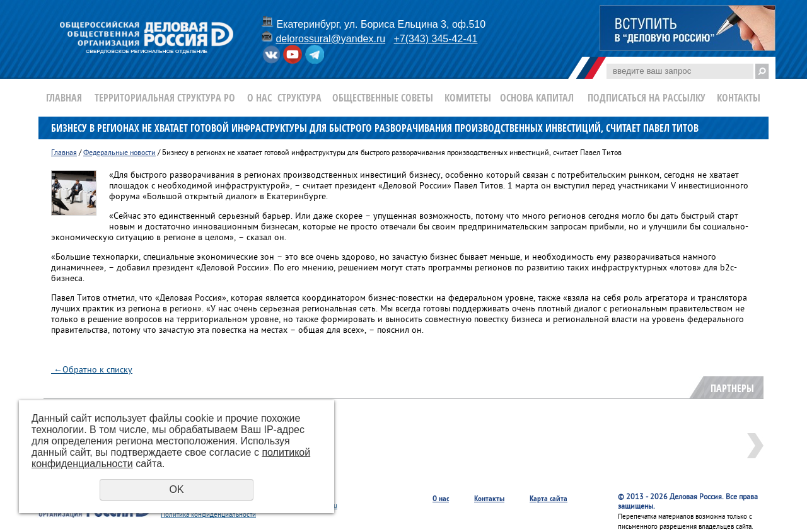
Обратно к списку (92, 370)
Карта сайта (549, 498)
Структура (299, 98)
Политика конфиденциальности (208, 515)
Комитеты (468, 98)
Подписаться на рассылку (647, 98)
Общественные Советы (383, 98)
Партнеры (732, 388)
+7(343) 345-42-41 (435, 39)
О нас (259, 98)
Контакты (739, 98)
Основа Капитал (537, 98)
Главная (64, 98)
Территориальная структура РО (165, 98)
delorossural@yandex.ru (330, 39)
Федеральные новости (119, 153)
